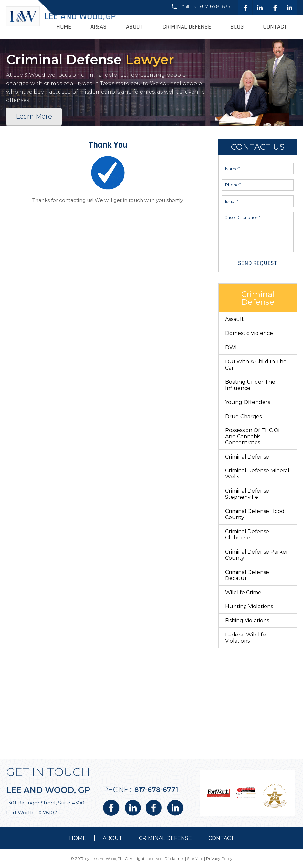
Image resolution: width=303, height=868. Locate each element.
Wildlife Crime (243, 592)
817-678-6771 (216, 7)
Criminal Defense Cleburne (247, 535)
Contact (275, 27)
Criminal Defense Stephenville (247, 494)
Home (64, 27)
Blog (237, 27)
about (113, 838)
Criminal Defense (187, 27)
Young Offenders (248, 402)
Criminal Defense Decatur (247, 575)
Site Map (195, 858)
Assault (235, 319)
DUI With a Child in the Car (256, 365)
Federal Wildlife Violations (246, 638)
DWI (231, 347)
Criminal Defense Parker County (257, 555)
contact (221, 838)
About (135, 27)
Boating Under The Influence (250, 385)
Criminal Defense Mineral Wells (257, 474)
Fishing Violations (247, 621)
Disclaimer (174, 858)
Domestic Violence (249, 333)
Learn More (34, 116)
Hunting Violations (249, 606)
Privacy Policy (219, 858)
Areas (99, 27)
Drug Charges (243, 416)
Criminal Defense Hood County (255, 514)
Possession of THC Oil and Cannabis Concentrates (253, 436)
